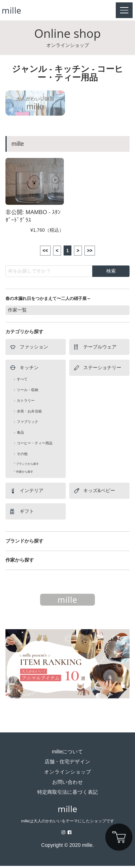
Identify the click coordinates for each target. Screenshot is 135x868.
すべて (22, 381)
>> (90, 252)
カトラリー (26, 403)
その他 (22, 456)
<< (44, 252)
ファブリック (28, 424)
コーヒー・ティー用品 (35, 445)
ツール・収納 (28, 392)
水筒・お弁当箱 (29, 413)
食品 (20, 435)
